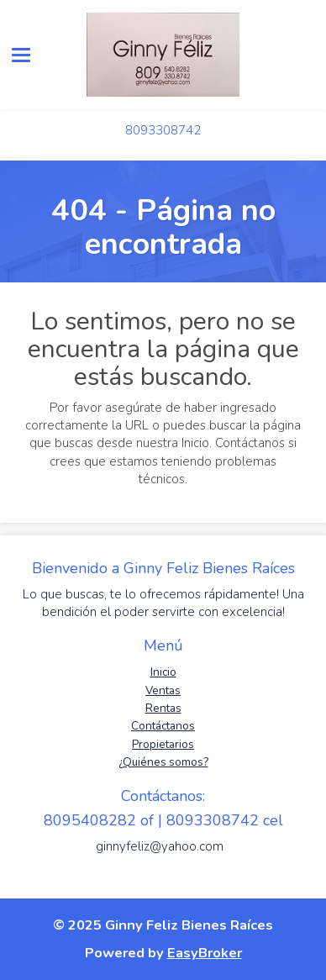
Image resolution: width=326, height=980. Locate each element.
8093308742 (163, 130)
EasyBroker (205, 953)
